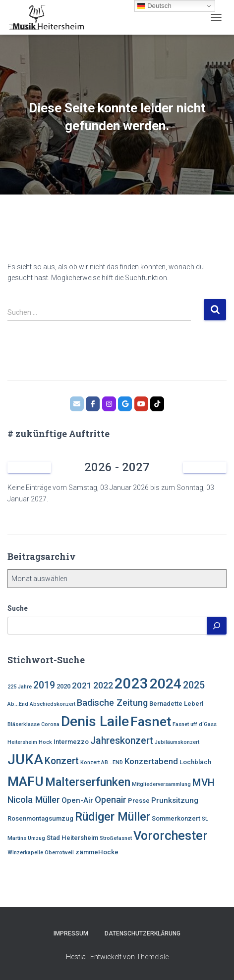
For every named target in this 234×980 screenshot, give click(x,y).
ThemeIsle (152, 957)
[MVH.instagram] (109, 404)
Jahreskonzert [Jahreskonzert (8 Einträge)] (122, 741)
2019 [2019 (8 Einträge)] (44, 685)
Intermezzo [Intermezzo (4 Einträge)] (71, 742)
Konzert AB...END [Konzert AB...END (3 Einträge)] (102, 762)
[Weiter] (205, 467)
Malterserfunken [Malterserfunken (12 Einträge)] (88, 782)
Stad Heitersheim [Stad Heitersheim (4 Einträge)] (72, 838)
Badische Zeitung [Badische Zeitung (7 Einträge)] (112, 703)
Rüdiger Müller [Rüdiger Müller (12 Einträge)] (113, 817)
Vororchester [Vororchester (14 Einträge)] (171, 836)
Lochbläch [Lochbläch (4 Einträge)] (195, 762)
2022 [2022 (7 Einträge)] (103, 685)
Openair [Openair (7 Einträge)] (111, 800)
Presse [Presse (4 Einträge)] (139, 801)
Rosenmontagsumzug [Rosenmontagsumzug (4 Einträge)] (40, 818)
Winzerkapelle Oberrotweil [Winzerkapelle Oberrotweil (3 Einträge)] (41, 853)
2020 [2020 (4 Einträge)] (63, 686)
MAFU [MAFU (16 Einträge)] (26, 781)
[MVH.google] (125, 404)
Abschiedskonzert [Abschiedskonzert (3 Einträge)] (53, 704)
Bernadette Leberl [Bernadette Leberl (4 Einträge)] (176, 704)
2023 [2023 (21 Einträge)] (131, 684)
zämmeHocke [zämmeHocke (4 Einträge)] (97, 852)
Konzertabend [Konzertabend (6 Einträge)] (151, 761)
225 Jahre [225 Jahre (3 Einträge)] (20, 687)
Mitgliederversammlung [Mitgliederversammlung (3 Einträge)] (161, 784)
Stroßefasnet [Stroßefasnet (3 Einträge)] (116, 838)
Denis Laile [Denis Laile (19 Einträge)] (95, 721)
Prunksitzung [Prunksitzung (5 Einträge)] (175, 800)
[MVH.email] (77, 404)
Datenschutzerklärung (143, 933)
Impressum (71, 933)
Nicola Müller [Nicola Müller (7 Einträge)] (34, 800)
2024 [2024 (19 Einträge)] (166, 684)
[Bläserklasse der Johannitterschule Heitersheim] (141, 404)
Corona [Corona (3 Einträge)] (50, 724)
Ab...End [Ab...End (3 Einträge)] (18, 704)
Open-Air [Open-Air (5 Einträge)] (77, 800)
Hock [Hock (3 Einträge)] (45, 742)
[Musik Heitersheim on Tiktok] (157, 404)
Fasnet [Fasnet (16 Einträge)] (151, 721)
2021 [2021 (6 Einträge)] (82, 686)
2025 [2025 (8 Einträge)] (194, 685)
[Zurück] (29, 467)
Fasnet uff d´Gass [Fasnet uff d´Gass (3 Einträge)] (195, 724)
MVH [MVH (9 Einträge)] (204, 783)
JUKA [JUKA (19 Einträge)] (25, 759)
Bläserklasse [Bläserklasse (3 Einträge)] (24, 724)
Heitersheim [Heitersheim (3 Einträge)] (22, 742)
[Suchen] (217, 626)
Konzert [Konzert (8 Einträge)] (62, 761)
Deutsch (154, 6)
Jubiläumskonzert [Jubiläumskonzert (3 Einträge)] (177, 742)
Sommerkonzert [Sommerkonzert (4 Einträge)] (176, 818)
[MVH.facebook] (93, 404)
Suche (18, 608)
